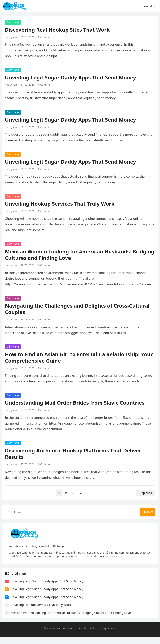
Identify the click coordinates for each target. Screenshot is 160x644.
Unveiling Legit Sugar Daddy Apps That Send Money (71, 78)
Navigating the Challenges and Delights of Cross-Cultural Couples (78, 310)
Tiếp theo (145, 494)
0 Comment (46, 38)
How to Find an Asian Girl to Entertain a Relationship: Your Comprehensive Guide (80, 358)
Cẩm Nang (13, 23)
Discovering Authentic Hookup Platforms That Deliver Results (74, 455)
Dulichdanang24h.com (103, 635)
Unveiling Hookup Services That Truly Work (60, 204)
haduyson (12, 38)
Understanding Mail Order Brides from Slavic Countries (75, 403)
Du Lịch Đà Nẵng (63, 635)
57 (81, 494)
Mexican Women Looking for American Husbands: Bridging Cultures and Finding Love (69, 255)
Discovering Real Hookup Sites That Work (58, 30)
